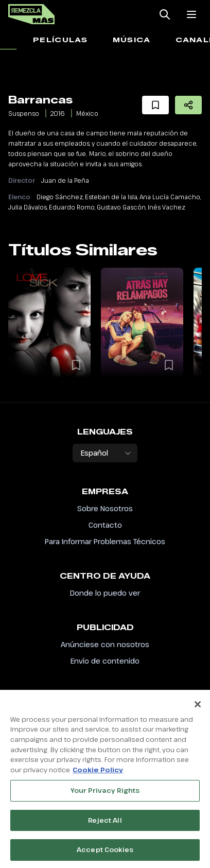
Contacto (105, 525)
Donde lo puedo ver (105, 593)
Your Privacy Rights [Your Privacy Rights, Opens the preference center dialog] (105, 795)
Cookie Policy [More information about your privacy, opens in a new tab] (98, 774)
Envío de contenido (105, 661)
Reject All (105, 824)
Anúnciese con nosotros (105, 644)
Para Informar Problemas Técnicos (105, 541)
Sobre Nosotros (105, 508)
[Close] (198, 708)
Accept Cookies (105, 854)
